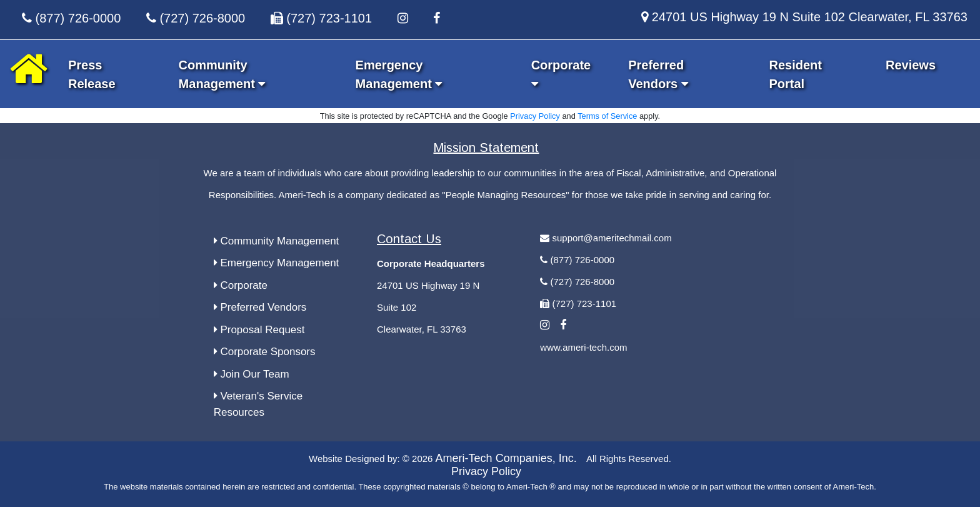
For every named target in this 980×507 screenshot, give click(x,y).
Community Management (277, 241)
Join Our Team (252, 374)
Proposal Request (259, 330)
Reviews (911, 65)
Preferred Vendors (260, 307)
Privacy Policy (535, 116)
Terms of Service (607, 116)
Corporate (241, 285)
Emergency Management (277, 263)
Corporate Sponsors (265, 352)
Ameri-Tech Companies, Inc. (506, 458)
